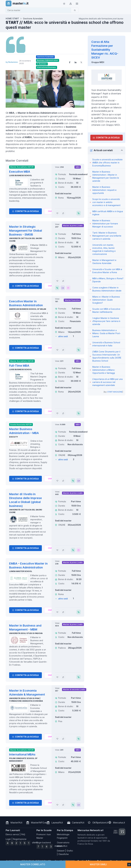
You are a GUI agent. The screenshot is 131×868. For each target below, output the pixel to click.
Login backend (44, 843)
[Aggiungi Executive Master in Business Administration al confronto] (63, 350)
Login (8, 839)
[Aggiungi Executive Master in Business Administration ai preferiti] (57, 350)
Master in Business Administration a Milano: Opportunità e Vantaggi (104, 370)
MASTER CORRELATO (33, 864)
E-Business (42, 64)
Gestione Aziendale (45, 57)
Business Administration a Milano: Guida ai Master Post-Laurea (107, 333)
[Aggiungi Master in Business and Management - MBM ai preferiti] (57, 677)
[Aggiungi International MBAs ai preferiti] (57, 805)
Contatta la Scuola (25, 211)
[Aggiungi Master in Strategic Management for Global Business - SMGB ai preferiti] (57, 281)
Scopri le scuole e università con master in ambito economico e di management (106, 202)
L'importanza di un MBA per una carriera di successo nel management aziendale (107, 382)
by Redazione (12, 62)
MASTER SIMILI (98, 864)
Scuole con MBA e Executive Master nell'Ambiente (106, 310)
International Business (46, 67)
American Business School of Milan (28, 309)
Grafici (70, 851)
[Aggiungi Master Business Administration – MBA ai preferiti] (57, 481)
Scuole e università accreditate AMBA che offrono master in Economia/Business (107, 163)
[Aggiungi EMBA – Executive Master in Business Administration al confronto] (63, 612)
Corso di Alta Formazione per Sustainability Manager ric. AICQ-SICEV (105, 50)
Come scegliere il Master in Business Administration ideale (107, 289)
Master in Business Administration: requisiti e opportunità (104, 190)
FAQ (23, 834)
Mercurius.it (119, 823)
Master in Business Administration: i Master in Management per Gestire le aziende (106, 176)
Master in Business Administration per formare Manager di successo (105, 224)
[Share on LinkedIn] (76, 62)
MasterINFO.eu (39, 823)
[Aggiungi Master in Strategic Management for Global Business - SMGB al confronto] (63, 281)
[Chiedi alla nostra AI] (50, 211)
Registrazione (20, 839)
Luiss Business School (21, 175)
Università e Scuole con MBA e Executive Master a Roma (107, 271)
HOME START (12, 19)
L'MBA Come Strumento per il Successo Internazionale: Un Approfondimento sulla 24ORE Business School (107, 356)
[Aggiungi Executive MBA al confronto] (63, 213)
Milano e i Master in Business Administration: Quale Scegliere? (106, 300)
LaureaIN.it (57, 823)
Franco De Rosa (85, 844)
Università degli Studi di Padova (26, 633)
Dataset (61, 851)
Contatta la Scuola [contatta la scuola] (106, 138)
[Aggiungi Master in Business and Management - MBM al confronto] (63, 677)
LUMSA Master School (21, 571)
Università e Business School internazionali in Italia (106, 344)
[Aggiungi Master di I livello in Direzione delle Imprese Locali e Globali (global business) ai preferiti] (57, 550)
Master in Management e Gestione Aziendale (104, 262)
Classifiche (64, 854)
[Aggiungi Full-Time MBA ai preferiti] (57, 413)
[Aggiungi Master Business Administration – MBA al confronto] (63, 481)
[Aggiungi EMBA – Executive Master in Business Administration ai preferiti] (57, 612)
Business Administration (47, 60)
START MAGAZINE (115, 392)
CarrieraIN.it (78, 823)
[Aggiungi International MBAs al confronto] (63, 805)
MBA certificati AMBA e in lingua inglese (108, 213)
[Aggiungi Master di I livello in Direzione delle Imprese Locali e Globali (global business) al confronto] (63, 550)
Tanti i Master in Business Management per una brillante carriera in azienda (107, 236)
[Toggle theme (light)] (64, 3)
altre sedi (63, 336)
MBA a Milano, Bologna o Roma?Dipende (108, 280)
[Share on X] (81, 62)
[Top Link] (77, 3)
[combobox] (39, 10)
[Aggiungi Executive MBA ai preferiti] (57, 213)
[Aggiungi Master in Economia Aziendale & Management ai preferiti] (57, 739)
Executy (14, 437)
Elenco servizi (12, 834)
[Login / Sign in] (71, 3)
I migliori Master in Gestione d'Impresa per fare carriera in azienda (106, 321)
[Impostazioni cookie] (129, 865)
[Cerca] (75, 10)
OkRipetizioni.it (100, 823)
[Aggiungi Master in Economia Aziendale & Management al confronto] (63, 739)
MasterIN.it (16, 823)
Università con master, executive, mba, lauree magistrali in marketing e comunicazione (104, 249)
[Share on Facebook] (70, 62)
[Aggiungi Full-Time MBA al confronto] (63, 413)
